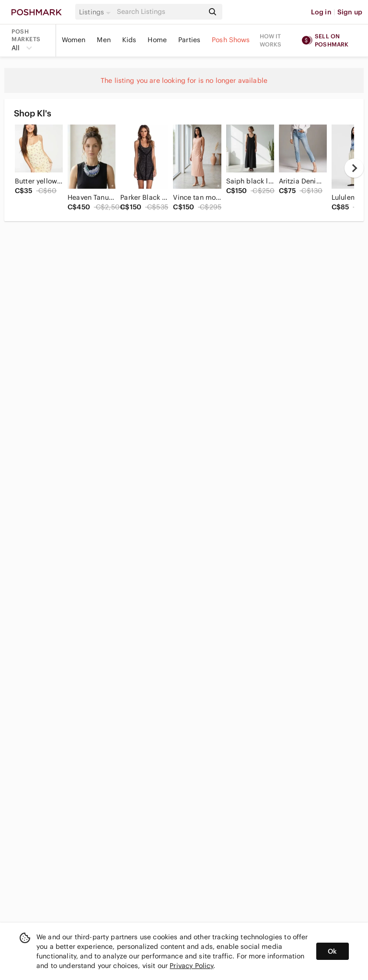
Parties (189, 40)
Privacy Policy (191, 966)
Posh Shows (231, 40)
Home (157, 40)
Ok (332, 951)
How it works (271, 40)
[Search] (160, 12)
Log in (321, 12)
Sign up (350, 12)
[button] (96, 12)
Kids (129, 40)
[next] (354, 168)
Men (103, 40)
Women (74, 40)
